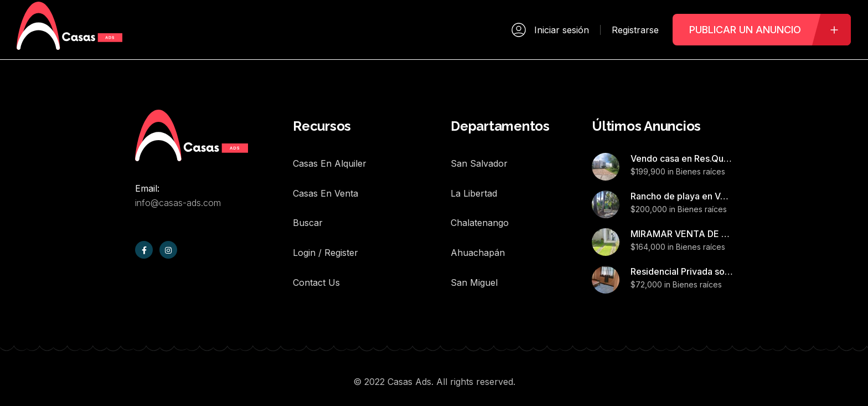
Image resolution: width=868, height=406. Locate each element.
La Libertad (474, 183)
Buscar (308, 208)
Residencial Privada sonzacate (682, 271)
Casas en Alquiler (330, 158)
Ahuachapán (478, 233)
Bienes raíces (701, 171)
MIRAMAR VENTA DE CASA (682, 234)
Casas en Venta (325, 183)
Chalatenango (480, 208)
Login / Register (325, 233)
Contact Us (316, 258)
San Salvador (479, 158)
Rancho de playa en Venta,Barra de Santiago (682, 196)
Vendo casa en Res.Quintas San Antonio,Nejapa (682, 158)
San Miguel (474, 258)
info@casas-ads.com (178, 203)
